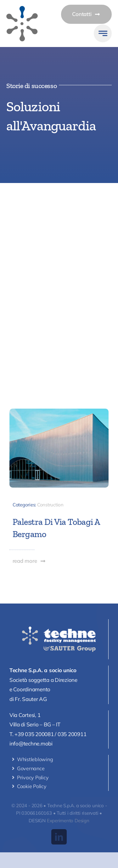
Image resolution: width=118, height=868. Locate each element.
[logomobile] (22, 9)
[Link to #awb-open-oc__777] (103, 33)
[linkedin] (59, 837)
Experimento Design (68, 821)
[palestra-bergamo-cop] (59, 411)
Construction (50, 505)
